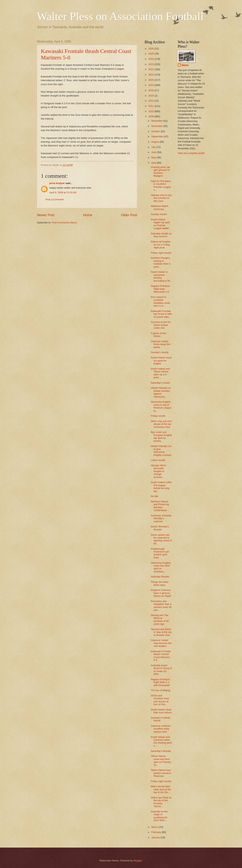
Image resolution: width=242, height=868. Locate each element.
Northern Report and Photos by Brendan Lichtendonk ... (160, 506)
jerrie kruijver (57, 183)
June (154, 152)
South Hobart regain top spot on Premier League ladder (160, 224)
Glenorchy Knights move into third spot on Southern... (161, 567)
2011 (151, 106)
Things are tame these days (159, 583)
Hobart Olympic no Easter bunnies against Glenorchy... (161, 392)
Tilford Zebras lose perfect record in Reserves (161, 773)
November (157, 126)
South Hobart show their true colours (161, 711)
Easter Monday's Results (160, 528)
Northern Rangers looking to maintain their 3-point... (161, 262)
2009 (151, 116)
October (156, 131)
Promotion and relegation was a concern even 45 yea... (161, 606)
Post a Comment (55, 199)
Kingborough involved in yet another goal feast (160, 553)
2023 (151, 64)
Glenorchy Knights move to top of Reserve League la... (161, 406)
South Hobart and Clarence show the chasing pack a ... (161, 741)
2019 (151, 85)
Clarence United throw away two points (161, 344)
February (156, 832)
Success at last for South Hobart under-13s (161, 325)
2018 (151, 90)
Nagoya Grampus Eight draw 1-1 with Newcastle (160, 682)
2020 (151, 80)
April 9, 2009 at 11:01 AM (63, 192)
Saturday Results (160, 577)
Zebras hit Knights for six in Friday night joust (161, 245)
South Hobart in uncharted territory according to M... (161, 276)
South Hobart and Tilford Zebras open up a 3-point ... (160, 373)
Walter (185, 65)
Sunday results (159, 214)
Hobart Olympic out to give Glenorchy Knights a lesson (161, 450)
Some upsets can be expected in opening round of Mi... (161, 539)
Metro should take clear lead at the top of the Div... (161, 789)
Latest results (158, 460)
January (156, 837)
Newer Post (46, 215)
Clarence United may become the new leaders (161, 643)
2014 (151, 101)
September (158, 136)
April (154, 163)
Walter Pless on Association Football (120, 16)
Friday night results (161, 253)
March (155, 827)
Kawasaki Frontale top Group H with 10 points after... (161, 314)
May (154, 157)
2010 (151, 111)
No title (154, 496)
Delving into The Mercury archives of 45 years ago (160, 620)
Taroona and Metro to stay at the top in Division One (161, 632)
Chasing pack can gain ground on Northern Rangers (160, 171)
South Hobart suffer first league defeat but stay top (161, 487)
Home (88, 215)
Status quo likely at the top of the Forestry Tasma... (161, 802)
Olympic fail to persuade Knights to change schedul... (158, 471)
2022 (151, 69)
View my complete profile (191, 153)
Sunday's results (160, 352)
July (154, 147)
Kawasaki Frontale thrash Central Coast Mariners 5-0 (161, 656)
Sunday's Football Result (160, 719)
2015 (151, 96)
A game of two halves (158, 335)
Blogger (138, 861)
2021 (151, 75)
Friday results (158, 416)
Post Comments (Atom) (64, 223)
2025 (151, 54)
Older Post (129, 215)
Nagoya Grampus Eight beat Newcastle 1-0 (160, 289)
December (157, 121)
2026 (151, 49)
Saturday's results (160, 383)
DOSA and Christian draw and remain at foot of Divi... (160, 700)
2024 (151, 59)
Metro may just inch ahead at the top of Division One (161, 424)
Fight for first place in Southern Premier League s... (161, 185)
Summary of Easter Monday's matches (161, 518)
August (155, 142)
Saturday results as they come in (161, 235)
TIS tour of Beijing (160, 690)
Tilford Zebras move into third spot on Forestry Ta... (161, 760)
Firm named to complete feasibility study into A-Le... (160, 301)
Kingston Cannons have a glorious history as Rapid (161, 593)
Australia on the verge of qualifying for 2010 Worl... (159, 816)
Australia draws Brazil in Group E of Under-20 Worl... (161, 670)
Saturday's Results (161, 751)
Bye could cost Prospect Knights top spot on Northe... (161, 436)
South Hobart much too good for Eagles (161, 361)
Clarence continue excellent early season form (161, 729)
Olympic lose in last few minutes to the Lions (161, 198)
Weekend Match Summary (159, 207)
